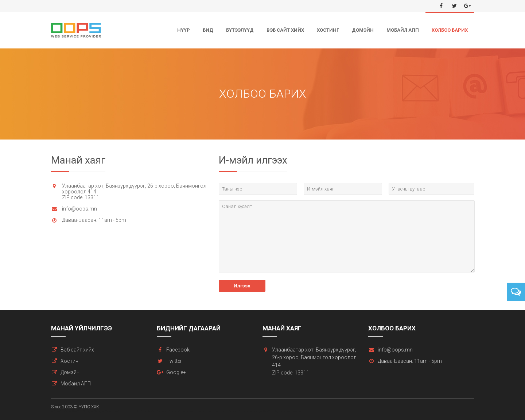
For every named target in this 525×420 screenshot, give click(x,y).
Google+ (176, 372)
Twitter (174, 361)
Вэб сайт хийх (285, 30)
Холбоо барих (450, 30)
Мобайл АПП (403, 30)
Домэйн (363, 30)
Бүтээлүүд (240, 30)
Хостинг (328, 30)
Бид (208, 30)
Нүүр (184, 30)
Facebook (178, 350)
